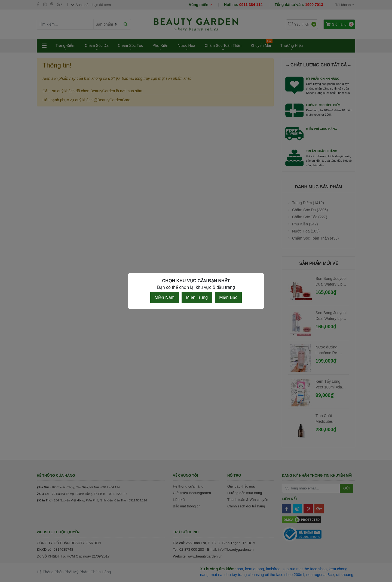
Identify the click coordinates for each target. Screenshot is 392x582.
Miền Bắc (228, 297)
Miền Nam (165, 297)
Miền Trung (197, 297)
